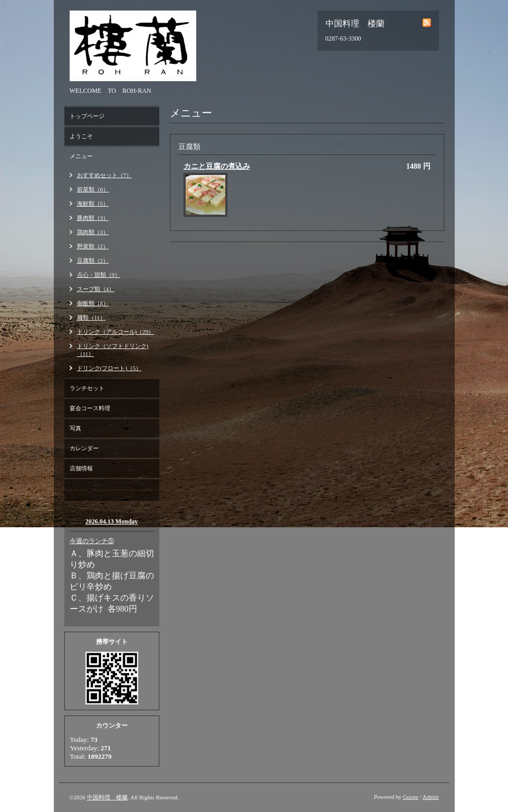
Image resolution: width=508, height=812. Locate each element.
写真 (75, 428)
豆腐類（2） (93, 260)
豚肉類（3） (93, 218)
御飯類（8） (93, 303)
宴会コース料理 (90, 408)
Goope (411, 797)
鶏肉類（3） (93, 232)
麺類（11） (92, 317)
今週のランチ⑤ (92, 541)
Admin (431, 797)
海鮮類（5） (93, 204)
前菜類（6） (93, 189)
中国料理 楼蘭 (107, 797)
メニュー (81, 156)
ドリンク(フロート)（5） (109, 368)
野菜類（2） (93, 246)
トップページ (87, 116)
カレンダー (84, 448)
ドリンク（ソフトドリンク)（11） (113, 350)
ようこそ (81, 136)
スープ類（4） (96, 289)
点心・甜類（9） (99, 275)
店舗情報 (81, 468)
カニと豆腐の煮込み (217, 166)
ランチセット (87, 388)
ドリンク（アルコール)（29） (116, 332)
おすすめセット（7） (105, 175)
